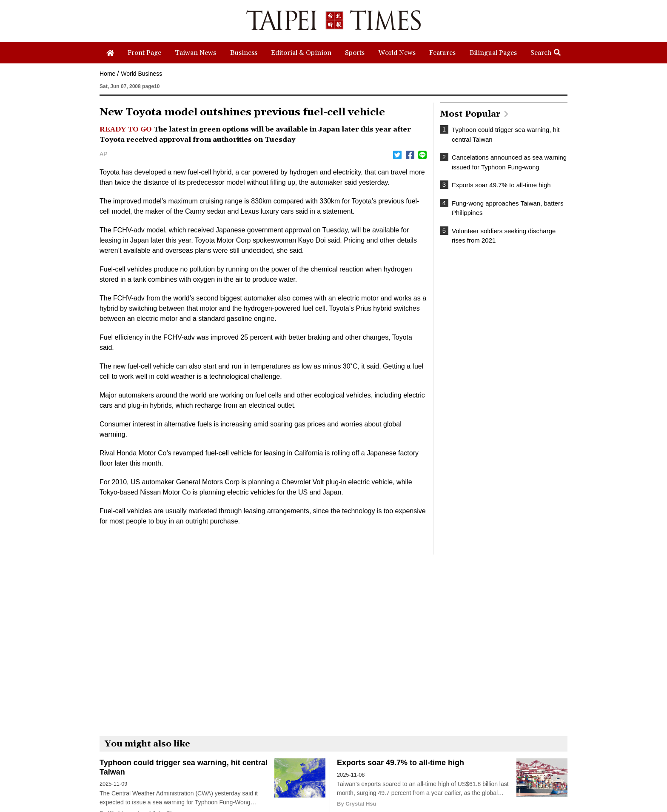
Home (107, 74)
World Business (141, 74)
